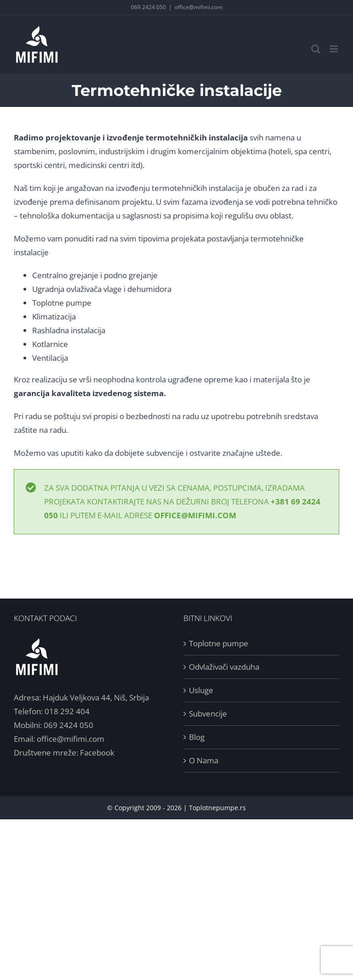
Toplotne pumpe (62, 303)
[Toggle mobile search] (316, 49)
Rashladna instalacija (69, 330)
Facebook (97, 753)
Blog (197, 737)
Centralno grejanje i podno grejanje (95, 275)
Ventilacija (50, 358)
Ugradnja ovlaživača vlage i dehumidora (102, 289)
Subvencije (208, 714)
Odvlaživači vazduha (224, 667)
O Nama (204, 760)
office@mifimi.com (199, 7)
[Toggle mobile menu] (334, 49)
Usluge (201, 690)
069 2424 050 (148, 7)
